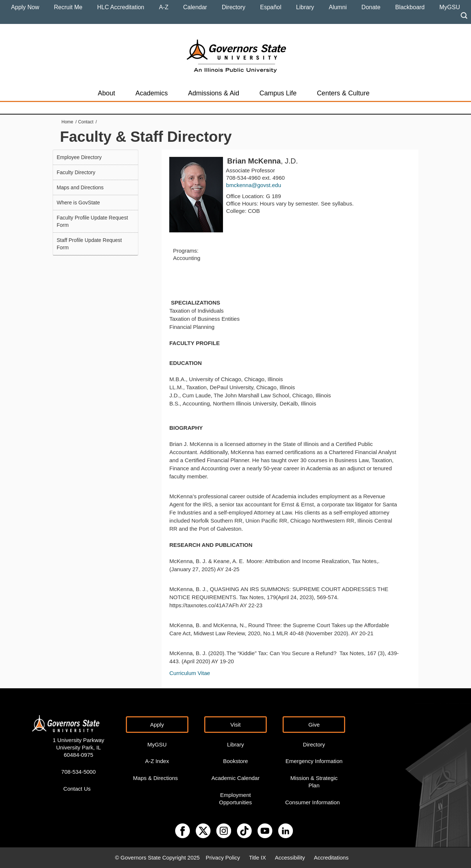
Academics (152, 93)
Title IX (258, 858)
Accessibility (290, 858)
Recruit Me (68, 7)
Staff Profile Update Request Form (89, 244)
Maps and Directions (80, 187)
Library (305, 7)
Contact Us (77, 789)
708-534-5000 (79, 772)
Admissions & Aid (214, 93)
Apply (157, 725)
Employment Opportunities (235, 799)
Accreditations (331, 858)
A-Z (164, 7)
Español (271, 7)
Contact (86, 122)
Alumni (338, 7)
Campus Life (278, 93)
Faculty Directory (76, 172)
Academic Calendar (236, 778)
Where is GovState (78, 203)
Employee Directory (79, 157)
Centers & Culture (343, 93)
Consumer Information (312, 802)
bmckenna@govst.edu (254, 185)
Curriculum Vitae (190, 673)
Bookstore (235, 761)
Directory (234, 7)
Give (314, 725)
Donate (371, 7)
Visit (235, 725)
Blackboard (410, 7)
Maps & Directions (156, 778)
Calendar (195, 7)
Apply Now (25, 7)
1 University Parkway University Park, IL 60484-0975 (78, 747)
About (107, 93)
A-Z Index (157, 761)
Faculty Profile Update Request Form (92, 221)
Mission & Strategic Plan (314, 782)
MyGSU (450, 7)
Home (67, 122)
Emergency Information (314, 761)
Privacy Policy (223, 858)
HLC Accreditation (121, 7)
